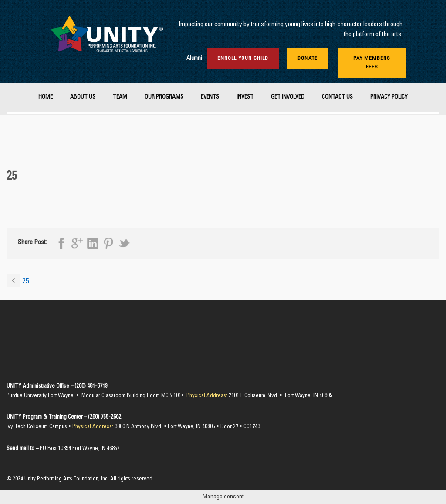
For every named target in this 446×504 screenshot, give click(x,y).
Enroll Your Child (243, 58)
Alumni (194, 59)
